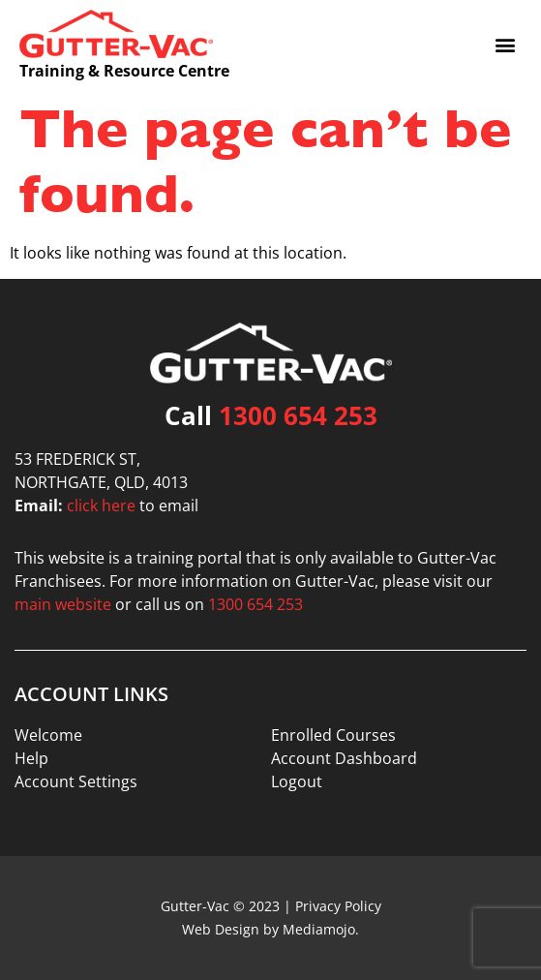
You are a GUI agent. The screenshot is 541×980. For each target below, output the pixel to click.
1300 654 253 (298, 415)
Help (31, 758)
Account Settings (76, 781)
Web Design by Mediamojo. (270, 929)
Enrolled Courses (333, 735)
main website (63, 604)
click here (101, 505)
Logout (297, 781)
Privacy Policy (338, 906)
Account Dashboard (344, 758)
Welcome (48, 735)
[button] (506, 44)
